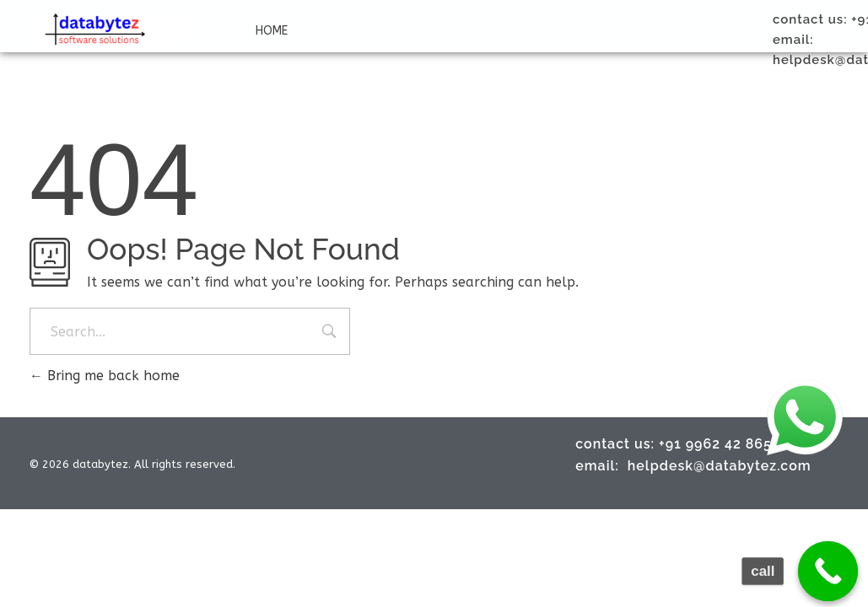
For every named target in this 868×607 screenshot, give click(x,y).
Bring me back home (105, 376)
